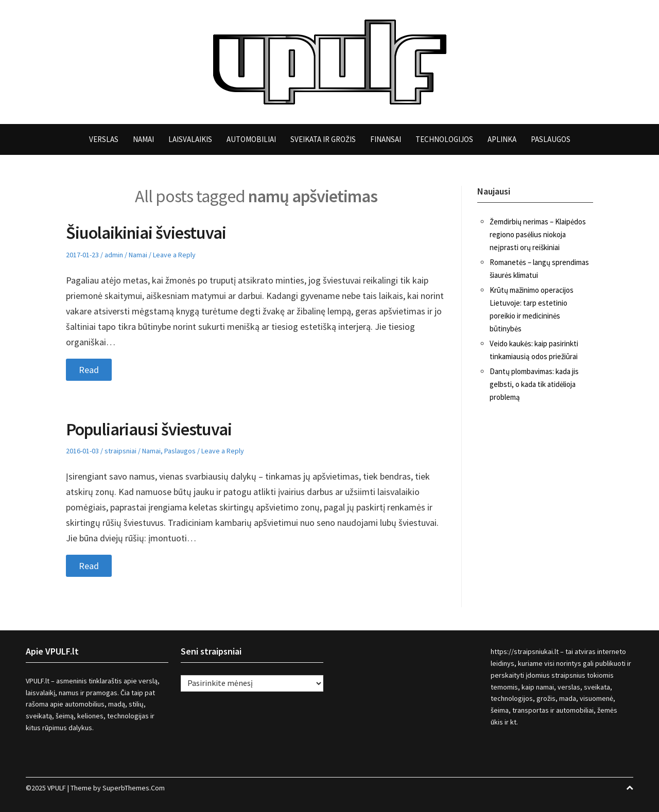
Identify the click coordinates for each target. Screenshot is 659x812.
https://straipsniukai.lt (525, 651)
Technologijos (444, 139)
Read (89, 370)
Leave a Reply (174, 255)
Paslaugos (551, 139)
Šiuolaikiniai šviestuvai (146, 233)
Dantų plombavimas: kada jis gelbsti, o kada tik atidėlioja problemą (534, 384)
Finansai (386, 139)
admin (114, 255)
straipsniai (120, 451)
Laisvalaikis (190, 139)
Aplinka (502, 139)
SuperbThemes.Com (134, 788)
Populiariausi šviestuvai (149, 429)
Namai (143, 139)
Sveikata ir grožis (323, 139)
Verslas (104, 139)
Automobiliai (251, 139)
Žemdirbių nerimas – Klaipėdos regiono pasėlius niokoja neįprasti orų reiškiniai (538, 234)
